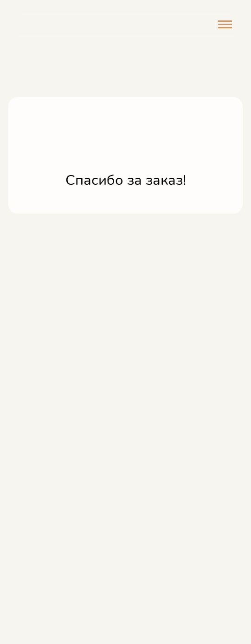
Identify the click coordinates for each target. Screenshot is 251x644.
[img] (50, 26)
